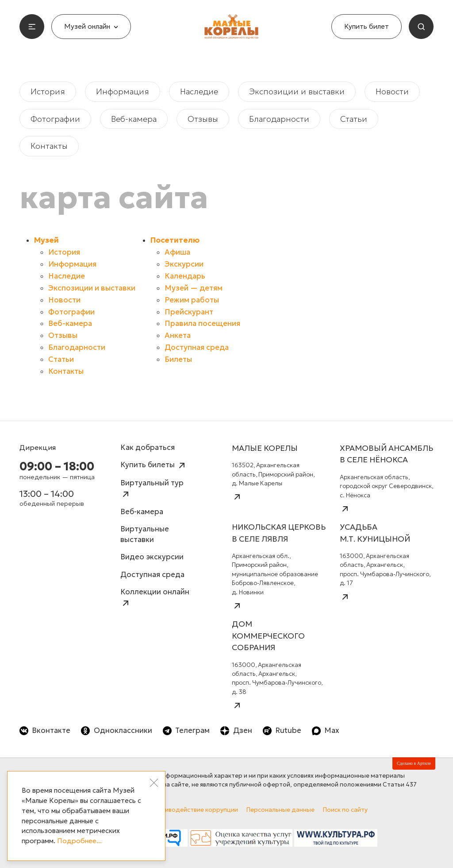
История (48, 91)
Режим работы (192, 300)
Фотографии (55, 119)
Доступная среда (197, 347)
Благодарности (279, 119)
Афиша (177, 252)
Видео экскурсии (152, 557)
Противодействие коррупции (194, 810)
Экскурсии (184, 264)
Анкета (178, 335)
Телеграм (186, 730)
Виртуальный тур (152, 489)
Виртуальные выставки (145, 534)
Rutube (282, 730)
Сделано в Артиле (414, 763)
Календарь (185, 276)
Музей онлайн (91, 26)
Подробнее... (79, 841)
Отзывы (203, 119)
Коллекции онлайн (155, 598)
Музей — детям (194, 288)
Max (326, 730)
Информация (123, 91)
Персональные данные (280, 810)
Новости (392, 91)
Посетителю (175, 240)
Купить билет (367, 26)
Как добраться (148, 448)
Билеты (178, 359)
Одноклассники (116, 730)
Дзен (236, 730)
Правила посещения (202, 324)
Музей (46, 240)
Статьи (354, 119)
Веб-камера (134, 119)
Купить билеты (154, 465)
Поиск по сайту (345, 810)
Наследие (199, 91)
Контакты (49, 146)
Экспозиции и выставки (297, 91)
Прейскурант (189, 312)
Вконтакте (45, 730)
